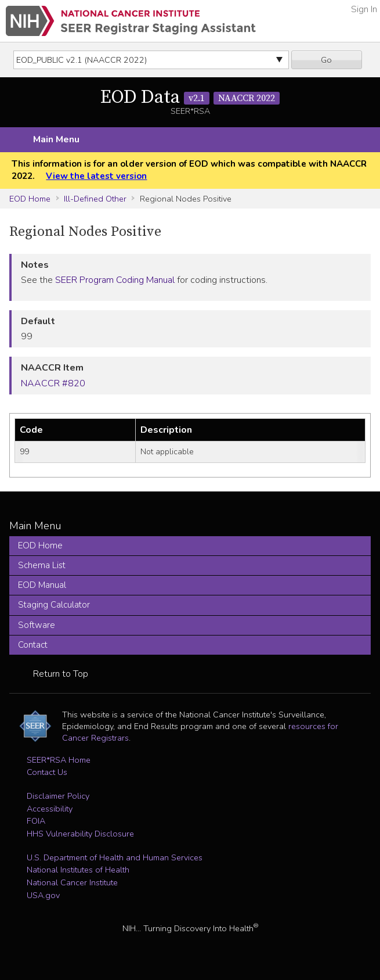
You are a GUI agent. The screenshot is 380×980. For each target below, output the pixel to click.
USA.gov (43, 895)
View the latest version (96, 176)
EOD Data (190, 98)
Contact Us (47, 772)
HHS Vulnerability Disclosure (80, 834)
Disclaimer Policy (58, 796)
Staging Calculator (54, 605)
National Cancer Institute (72, 882)
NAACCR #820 (53, 383)
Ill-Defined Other (95, 199)
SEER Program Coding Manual (115, 280)
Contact (33, 645)
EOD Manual (42, 585)
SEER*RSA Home (59, 760)
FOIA (36, 821)
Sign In (364, 9)
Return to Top (61, 674)
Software (37, 625)
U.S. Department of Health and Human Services (115, 857)
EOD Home (30, 199)
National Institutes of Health (78, 870)
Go (326, 60)
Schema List (42, 565)
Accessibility (50, 809)
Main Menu (56, 139)
